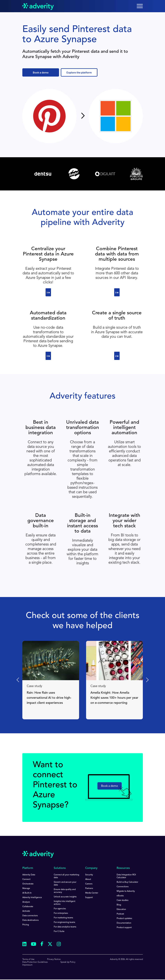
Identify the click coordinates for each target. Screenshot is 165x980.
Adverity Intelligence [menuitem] (32, 898)
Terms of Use (28, 959)
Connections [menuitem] (123, 887)
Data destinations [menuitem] (30, 920)
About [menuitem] (88, 879)
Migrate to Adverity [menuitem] (126, 891)
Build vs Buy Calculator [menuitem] (127, 882)
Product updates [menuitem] (124, 918)
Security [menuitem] (89, 875)
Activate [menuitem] (26, 911)
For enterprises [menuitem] (61, 913)
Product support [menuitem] (124, 928)
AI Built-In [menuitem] (27, 893)
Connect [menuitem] (26, 879)
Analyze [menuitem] (26, 902)
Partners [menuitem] (89, 888)
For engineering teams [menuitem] (64, 922)
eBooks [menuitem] (120, 896)
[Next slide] (147, 680)
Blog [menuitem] (119, 905)
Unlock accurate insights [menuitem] (65, 897)
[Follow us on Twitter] (50, 945)
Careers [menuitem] (89, 884)
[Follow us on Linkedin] (24, 945)
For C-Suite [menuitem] (59, 931)
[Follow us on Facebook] (42, 945)
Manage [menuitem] (26, 888)
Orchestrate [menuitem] (28, 884)
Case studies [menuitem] (122, 900)
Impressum (27, 965)
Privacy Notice (54, 959)
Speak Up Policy (68, 962)
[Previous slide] (18, 680)
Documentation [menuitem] (124, 923)
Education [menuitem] (121, 909)
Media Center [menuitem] (92, 893)
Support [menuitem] (89, 898)
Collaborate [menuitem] (28, 907)
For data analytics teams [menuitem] (65, 927)
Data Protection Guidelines (35, 962)
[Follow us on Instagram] (59, 945)
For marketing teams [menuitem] (63, 918)
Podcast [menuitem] (120, 914)
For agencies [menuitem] (60, 909)
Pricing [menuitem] (26, 925)
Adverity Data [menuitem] (29, 875)
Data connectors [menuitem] (30, 916)
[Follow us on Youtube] (34, 945)
